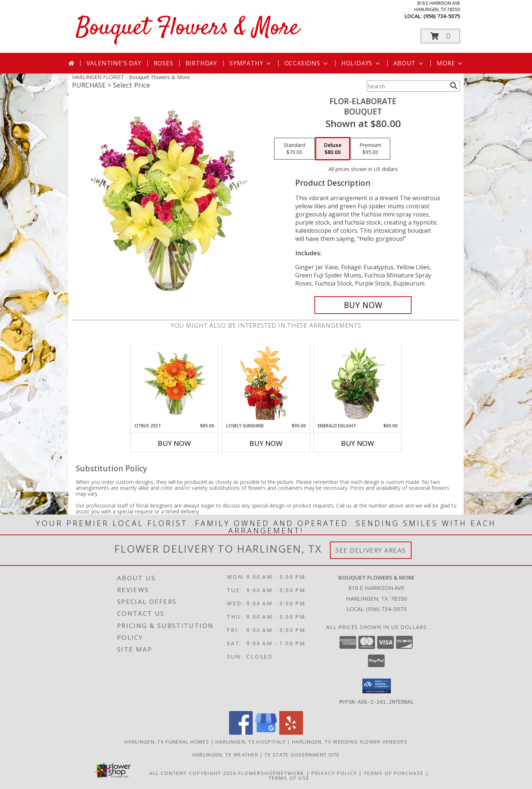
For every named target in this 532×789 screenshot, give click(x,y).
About (409, 63)
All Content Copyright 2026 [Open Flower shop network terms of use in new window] (193, 773)
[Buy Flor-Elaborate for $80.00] (363, 305)
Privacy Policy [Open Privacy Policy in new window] (334, 773)
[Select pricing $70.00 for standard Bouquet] (294, 149)
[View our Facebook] (241, 732)
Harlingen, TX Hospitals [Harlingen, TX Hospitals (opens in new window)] (250, 741)
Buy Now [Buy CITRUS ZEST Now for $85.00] (174, 443)
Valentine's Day (114, 63)
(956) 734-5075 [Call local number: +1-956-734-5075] (442, 16)
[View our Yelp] (291, 732)
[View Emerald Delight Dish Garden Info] (358, 383)
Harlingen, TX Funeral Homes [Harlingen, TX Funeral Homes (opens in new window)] (167, 741)
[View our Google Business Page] (266, 732)
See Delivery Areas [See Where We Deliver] (371, 550)
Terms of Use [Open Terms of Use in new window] (289, 778)
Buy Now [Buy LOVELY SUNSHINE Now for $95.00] (266, 443)
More (450, 63)
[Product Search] (407, 86)
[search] (454, 86)
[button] (440, 36)
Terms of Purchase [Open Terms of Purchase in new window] (394, 773)
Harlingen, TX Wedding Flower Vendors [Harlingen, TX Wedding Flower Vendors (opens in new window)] (350, 741)
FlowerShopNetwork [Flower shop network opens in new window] (271, 773)
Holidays (361, 63)
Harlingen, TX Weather (225, 754)
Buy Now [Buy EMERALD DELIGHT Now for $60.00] (358, 443)
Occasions (307, 63)
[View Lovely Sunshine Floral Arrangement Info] (266, 384)
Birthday (201, 63)
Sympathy (251, 63)
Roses (163, 63)
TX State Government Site (302, 754)
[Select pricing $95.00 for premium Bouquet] (370, 149)
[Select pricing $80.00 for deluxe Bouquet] (333, 149)
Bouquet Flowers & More (187, 28)
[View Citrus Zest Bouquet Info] (175, 383)
